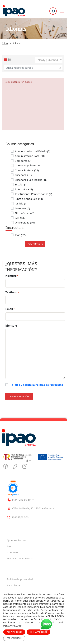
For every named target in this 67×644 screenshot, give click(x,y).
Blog (10, 546)
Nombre (12, 276)
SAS (20, 218)
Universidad (25, 223)
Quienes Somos (16, 540)
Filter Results (35, 244)
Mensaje (11, 326)
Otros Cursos (25, 213)
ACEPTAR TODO (14, 632)
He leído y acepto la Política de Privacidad (36, 385)
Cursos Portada (27, 170)
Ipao (20, 235)
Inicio (5, 43)
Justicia (21, 204)
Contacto (12, 552)
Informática (24, 189)
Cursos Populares (28, 165)
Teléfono (12, 292)
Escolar (21, 184)
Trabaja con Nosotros (20, 558)
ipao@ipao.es (18, 517)
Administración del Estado (33, 151)
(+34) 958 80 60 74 (21, 500)
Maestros (22, 208)
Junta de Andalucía (29, 199)
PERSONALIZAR (14, 638)
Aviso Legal (14, 585)
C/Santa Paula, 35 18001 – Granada (31, 508)
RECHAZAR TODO (38, 632)
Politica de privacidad (20, 579)
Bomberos (23, 161)
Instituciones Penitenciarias (33, 194)
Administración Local (30, 156)
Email (10, 309)
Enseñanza (23, 175)
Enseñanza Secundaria (31, 180)
